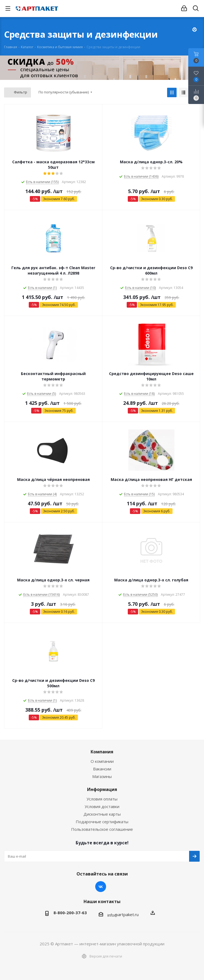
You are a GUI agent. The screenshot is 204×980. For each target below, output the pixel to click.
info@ (113, 915)
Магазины (102, 776)
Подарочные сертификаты (102, 822)
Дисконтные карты (102, 814)
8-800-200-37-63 (70, 913)
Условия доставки (102, 806)
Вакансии (102, 769)
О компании (102, 761)
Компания (102, 752)
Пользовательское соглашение (102, 829)
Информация (102, 789)
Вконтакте (101, 887)
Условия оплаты (102, 799)
